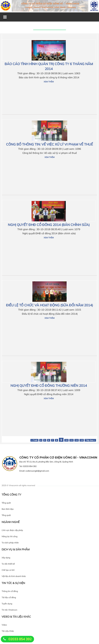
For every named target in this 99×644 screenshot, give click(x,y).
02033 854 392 (20, 639)
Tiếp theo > (90, 440)
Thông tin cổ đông (10, 591)
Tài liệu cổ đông (9, 597)
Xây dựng (6, 558)
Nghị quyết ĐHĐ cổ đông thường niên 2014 (49, 386)
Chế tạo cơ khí (8, 570)
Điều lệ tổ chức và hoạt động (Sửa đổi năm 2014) (49, 305)
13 (82, 440)
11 (72, 440)
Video (4, 625)
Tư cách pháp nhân (10, 543)
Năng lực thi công (9, 536)
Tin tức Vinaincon (9, 610)
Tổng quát (6, 503)
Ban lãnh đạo (8, 509)
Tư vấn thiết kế (8, 564)
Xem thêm (49, 82)
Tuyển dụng (7, 604)
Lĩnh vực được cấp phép (12, 530)
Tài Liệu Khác (8, 631)
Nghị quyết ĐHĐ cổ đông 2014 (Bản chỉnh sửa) (49, 225)
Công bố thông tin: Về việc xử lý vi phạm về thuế (49, 144)
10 (66, 440)
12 (77, 440)
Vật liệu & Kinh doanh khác (14, 576)
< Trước (34, 440)
